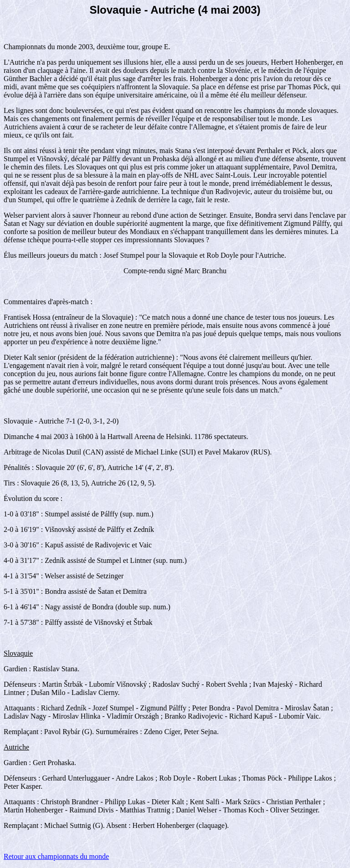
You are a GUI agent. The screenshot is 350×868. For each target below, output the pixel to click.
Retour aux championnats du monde (56, 856)
